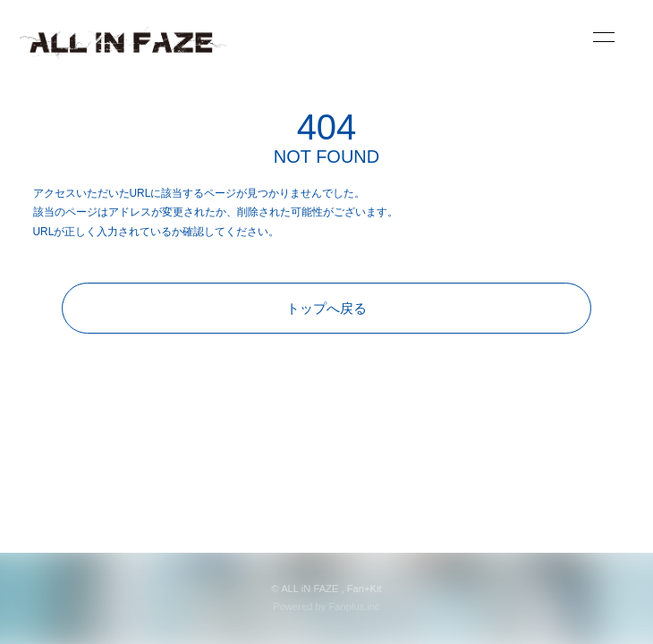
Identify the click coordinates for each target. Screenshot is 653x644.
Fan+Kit (365, 589)
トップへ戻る (326, 308)
